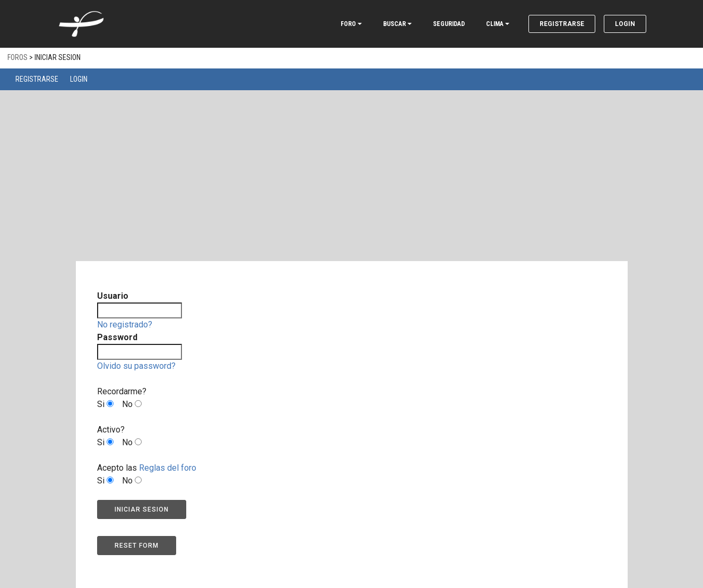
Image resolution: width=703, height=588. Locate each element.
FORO (348, 24)
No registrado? (125, 325)
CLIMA (495, 24)
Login (625, 24)
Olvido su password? (136, 366)
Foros (18, 57)
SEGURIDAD (449, 24)
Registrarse (562, 24)
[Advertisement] (352, 183)
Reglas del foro (168, 468)
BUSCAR (394, 24)
